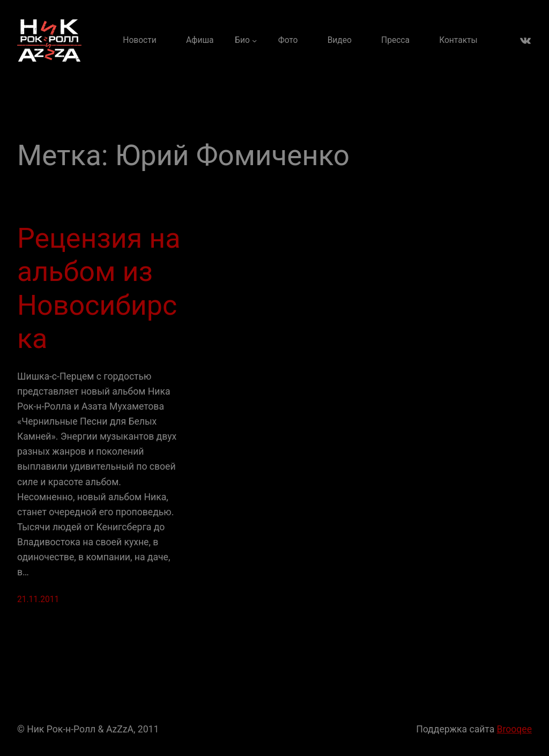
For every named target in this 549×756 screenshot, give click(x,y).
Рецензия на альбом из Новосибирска (99, 288)
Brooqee (514, 729)
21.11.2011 (38, 599)
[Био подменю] (246, 40)
